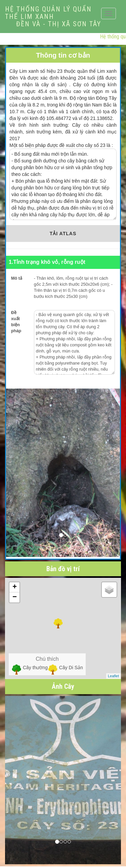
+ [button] (15, 587)
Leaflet (113, 676)
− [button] (15, 597)
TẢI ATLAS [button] (63, 234)
